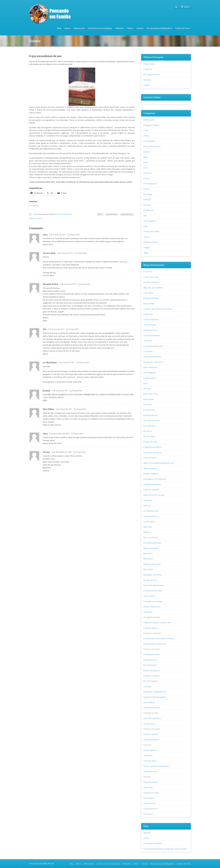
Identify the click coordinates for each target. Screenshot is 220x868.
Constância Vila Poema (153, 346)
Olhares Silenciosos (152, 607)
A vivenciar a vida (151, 277)
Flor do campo (149, 436)
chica (45, 235)
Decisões (147, 80)
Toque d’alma (149, 64)
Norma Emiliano (63, 214)
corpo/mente (111, 214)
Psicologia (148, 194)
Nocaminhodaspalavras (154, 585)
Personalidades (150, 184)
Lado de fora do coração (154, 495)
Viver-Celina (149, 798)
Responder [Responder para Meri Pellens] (81, 409)
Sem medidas (149, 702)
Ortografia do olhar (152, 617)
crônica (147, 136)
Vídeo (146, 253)
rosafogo (147, 686)
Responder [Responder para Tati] (74, 329)
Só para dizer (149, 724)
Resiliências (149, 210)
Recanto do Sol (150, 660)
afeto (100, 214)
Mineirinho (148, 553)
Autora (67, 28)
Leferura (147, 506)
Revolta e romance (151, 676)
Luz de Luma (149, 522)
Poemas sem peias (152, 649)
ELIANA (46, 391)
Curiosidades (149, 141)
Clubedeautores (150, 330)
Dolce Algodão (150, 373)
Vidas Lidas (148, 787)
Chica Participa (150, 325)
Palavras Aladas (150, 628)
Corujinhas (148, 351)
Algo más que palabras (153, 288)
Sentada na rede (151, 713)
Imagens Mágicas (151, 474)
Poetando (148, 69)
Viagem (147, 85)
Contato (140, 28)
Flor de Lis (148, 431)
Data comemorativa (152, 146)
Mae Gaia (148, 527)
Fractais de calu (150, 442)
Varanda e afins (150, 771)
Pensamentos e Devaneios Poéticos (159, 638)
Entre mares (149, 399)
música (146, 178)
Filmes (130, 28)
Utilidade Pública (151, 242)
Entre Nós (148, 404)
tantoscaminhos (150, 750)
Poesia (146, 189)
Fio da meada (149, 426)
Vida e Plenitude (150, 782)
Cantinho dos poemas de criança (158, 309)
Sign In (185, 7)
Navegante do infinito (153, 575)
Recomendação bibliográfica (159, 28)
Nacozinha (148, 569)
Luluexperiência (150, 516)
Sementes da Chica (152, 708)
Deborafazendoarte (152, 357)
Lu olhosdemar (50, 362)
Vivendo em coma (151, 793)
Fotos (146, 162)
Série (146, 226)
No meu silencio (150, 580)
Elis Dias (147, 389)
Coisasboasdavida (151, 335)
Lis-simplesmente (151, 511)
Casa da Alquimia (151, 319)
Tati (45, 329)
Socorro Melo (49, 253)
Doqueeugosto (150, 378)
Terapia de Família (151, 231)
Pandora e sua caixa (152, 633)
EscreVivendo (149, 410)
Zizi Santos (148, 814)
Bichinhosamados (151, 298)
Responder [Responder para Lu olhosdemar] (84, 362)
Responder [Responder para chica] (75, 235)
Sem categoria (150, 221)
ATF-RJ (146, 838)
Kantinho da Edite (151, 490)
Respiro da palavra (152, 670)
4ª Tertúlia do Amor (152, 75)
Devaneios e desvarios (153, 362)
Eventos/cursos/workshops (100, 28)
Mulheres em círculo (152, 564)
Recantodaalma (150, 665)
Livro (145, 168)
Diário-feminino (150, 367)
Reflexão (147, 200)
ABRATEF (147, 833)
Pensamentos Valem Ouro (155, 644)
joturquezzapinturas (152, 484)
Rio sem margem (151, 681)
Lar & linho (148, 500)
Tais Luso (147, 745)
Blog (59, 28)
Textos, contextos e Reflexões (156, 766)
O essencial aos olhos (153, 591)
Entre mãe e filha (151, 394)
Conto (146, 130)
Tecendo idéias (150, 761)
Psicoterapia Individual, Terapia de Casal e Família (165, 849)
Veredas (147, 777)
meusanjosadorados (152, 543)
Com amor (148, 341)
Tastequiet (148, 755)
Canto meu (148, 314)
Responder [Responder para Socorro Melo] (83, 253)
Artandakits (148, 293)
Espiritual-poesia (151, 415)
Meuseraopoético (151, 548)
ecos (145, 383)
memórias (148, 173)
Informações (79, 28)
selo (145, 215)
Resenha (147, 205)
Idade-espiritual (150, 468)
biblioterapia (149, 120)
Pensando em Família (153, 843)
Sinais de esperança (152, 718)
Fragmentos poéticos (152, 447)
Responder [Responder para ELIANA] (77, 391)
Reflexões (120, 28)
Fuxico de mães (150, 458)
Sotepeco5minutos (151, 740)
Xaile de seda (149, 803)
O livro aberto (149, 596)
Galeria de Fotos (182, 28)
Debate (32, 218)
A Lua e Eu (148, 272)
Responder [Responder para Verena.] (81, 452)
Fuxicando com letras (152, 452)
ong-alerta (148, 612)
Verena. (46, 452)
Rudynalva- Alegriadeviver (155, 692)
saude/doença (127, 214)
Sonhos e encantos (152, 729)
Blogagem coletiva (151, 125)
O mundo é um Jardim (153, 601)
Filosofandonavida (151, 420)
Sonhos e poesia (151, 734)
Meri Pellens (49, 409)
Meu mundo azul (151, 537)
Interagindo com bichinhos (155, 479)
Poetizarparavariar (152, 654)
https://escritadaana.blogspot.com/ (159, 463)
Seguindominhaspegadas (155, 697)
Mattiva (147, 532)
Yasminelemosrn (151, 809)
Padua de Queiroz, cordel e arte (157, 623)
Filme (146, 157)
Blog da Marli (149, 304)
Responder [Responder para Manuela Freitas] (85, 284)
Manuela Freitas (51, 284)
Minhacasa (148, 559)
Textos (39, 218)
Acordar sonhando (151, 282)
